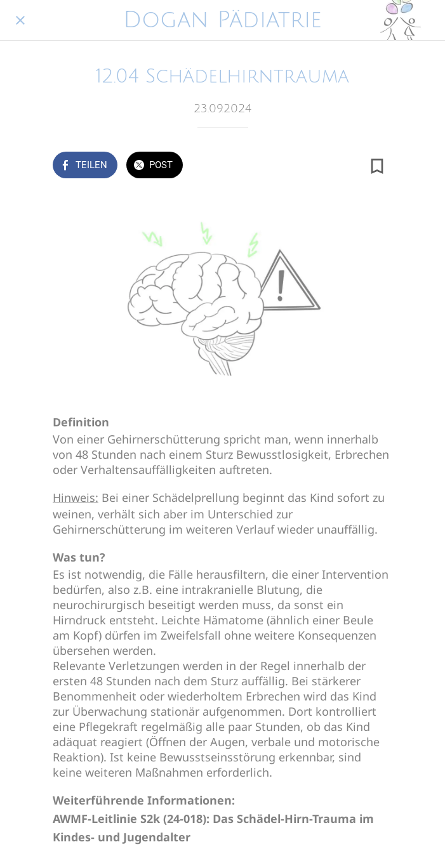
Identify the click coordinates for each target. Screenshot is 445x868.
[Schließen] (20, 20)
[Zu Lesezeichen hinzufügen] (377, 166)
